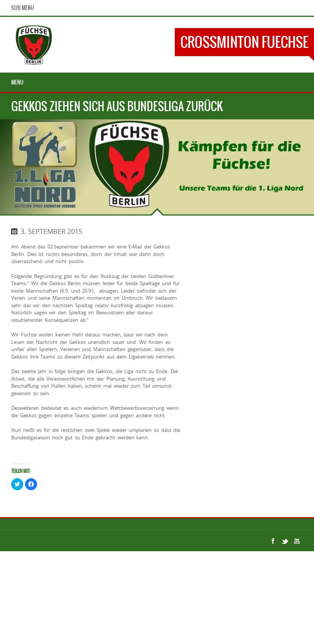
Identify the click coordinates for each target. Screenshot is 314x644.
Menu (17, 82)
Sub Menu (23, 8)
